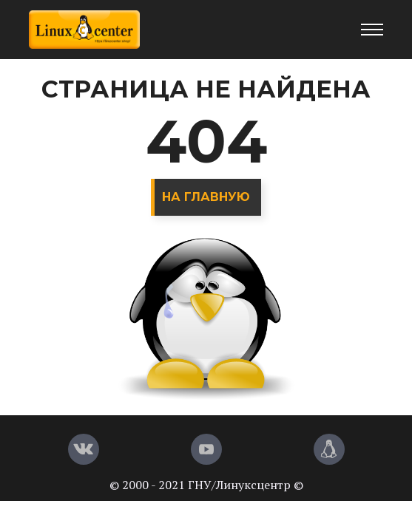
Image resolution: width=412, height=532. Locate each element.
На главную (206, 197)
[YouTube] (206, 449)
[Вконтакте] (84, 449)
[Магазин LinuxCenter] (329, 449)
